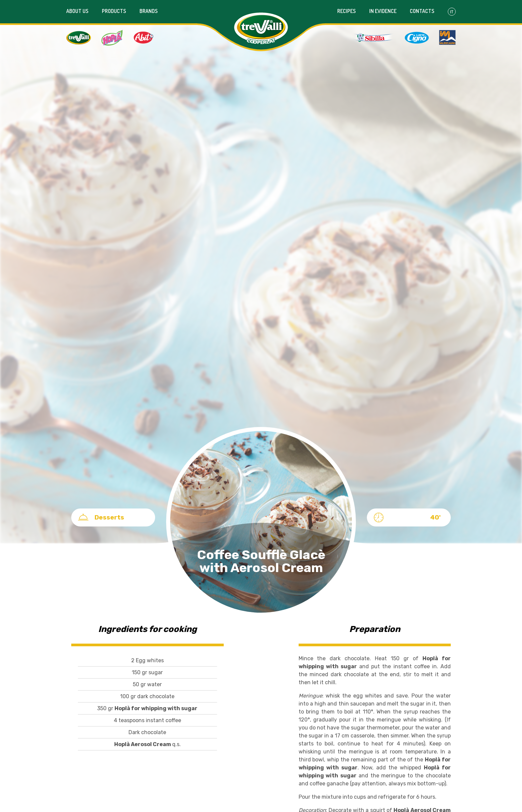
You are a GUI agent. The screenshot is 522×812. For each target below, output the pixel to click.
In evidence (383, 11)
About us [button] (77, 11)
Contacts (422, 11)
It (452, 12)
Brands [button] (149, 11)
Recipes (347, 11)
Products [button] (114, 11)
